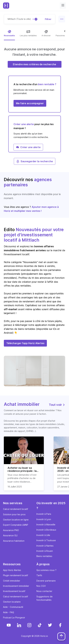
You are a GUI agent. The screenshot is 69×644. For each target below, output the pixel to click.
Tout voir (57, 405)
